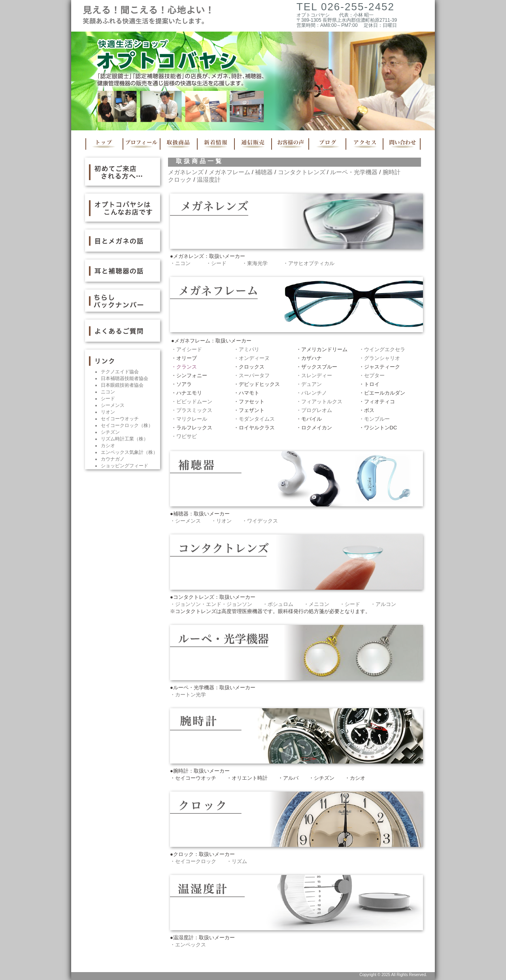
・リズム (237, 861)
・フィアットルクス (319, 402)
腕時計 (392, 172)
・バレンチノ (312, 393)
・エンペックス (188, 945)
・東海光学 (255, 263)
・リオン (221, 521)
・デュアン (309, 384)
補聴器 (264, 172)
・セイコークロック (193, 861)
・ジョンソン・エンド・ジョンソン (211, 604)
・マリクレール (189, 419)
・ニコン (180, 263)
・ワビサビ (184, 436)
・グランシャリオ (379, 358)
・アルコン (383, 604)
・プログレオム (314, 410)
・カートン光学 (188, 695)
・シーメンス (185, 521)
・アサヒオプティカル (309, 263)
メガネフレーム (229, 172)
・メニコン (316, 604)
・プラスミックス (192, 410)
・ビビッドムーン (192, 402)
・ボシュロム (278, 604)
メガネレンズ (186, 172)
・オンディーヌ (252, 358)
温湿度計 (209, 180)
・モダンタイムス (254, 419)
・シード (216, 263)
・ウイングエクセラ (382, 349)
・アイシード (187, 349)
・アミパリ (246, 349)
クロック (180, 180)
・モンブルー (374, 419)
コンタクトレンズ (302, 172)
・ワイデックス (260, 521)
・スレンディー (314, 375)
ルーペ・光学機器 (354, 172)
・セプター (372, 375)
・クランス (184, 367)
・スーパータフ (252, 375)
